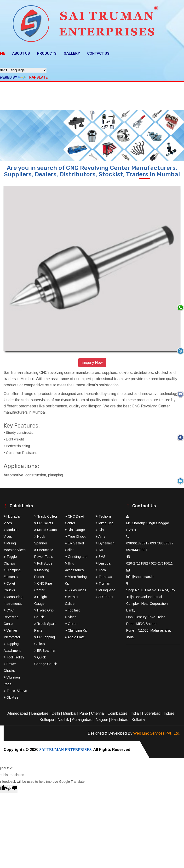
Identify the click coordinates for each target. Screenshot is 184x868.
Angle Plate (75, 636)
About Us (21, 52)
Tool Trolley (14, 656)
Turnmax (104, 575)
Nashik (63, 718)
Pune (84, 712)
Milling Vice (105, 589)
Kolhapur (47, 718)
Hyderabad (151, 712)
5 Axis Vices (76, 589)
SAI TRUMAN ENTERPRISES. (66, 748)
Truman (103, 582)
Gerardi (72, 622)
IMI (99, 548)
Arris (101, 535)
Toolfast (72, 609)
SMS (101, 555)
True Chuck (75, 535)
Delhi (56, 712)
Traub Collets (46, 515)
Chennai (98, 712)
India (135, 712)
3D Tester (105, 595)
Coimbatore (118, 712)
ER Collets (44, 522)
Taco (101, 569)
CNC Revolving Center (11, 616)
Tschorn (103, 515)
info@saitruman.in (140, 575)
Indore (169, 712)
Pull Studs (43, 562)
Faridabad (120, 718)
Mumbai (70, 712)
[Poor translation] (12, 787)
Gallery (72, 52)
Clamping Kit (76, 629)
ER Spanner (45, 649)
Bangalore (40, 712)
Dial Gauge (75, 528)
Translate (33, 76)
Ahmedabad (18, 712)
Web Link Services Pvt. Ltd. (157, 732)
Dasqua (103, 562)
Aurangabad (82, 718)
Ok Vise (11, 696)
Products (47, 52)
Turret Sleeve (15, 689)
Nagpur (102, 718)
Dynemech (105, 542)
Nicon (71, 616)
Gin (100, 528)
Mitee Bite (104, 522)
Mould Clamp (46, 528)
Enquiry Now (92, 361)
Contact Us (98, 52)
